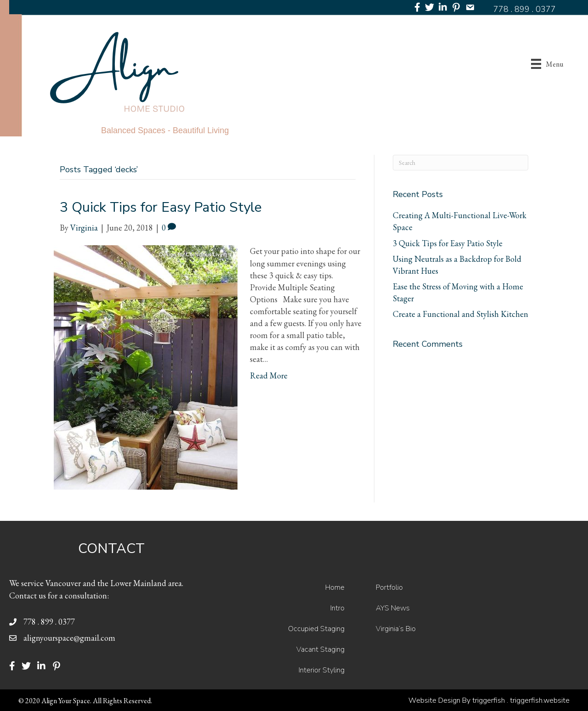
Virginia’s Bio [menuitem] (396, 629)
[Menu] (547, 64)
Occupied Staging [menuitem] (316, 629)
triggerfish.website (540, 700)
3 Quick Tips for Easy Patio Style (161, 207)
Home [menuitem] (335, 587)
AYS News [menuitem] (393, 608)
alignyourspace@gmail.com (69, 638)
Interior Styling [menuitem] (322, 670)
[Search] (461, 163)
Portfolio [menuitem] (389, 587)
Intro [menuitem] (337, 608)
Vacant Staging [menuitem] (320, 649)
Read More (269, 375)
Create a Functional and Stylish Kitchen (461, 314)
